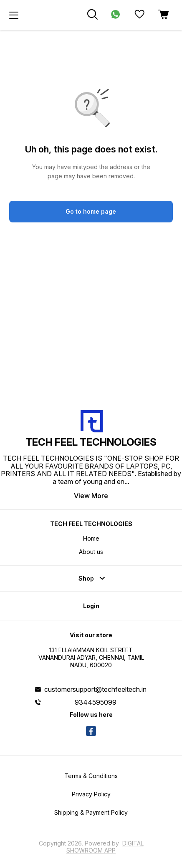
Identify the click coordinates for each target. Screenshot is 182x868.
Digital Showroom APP (105, 847)
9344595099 (96, 702)
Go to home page (91, 211)
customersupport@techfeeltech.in (95, 689)
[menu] (14, 15)
